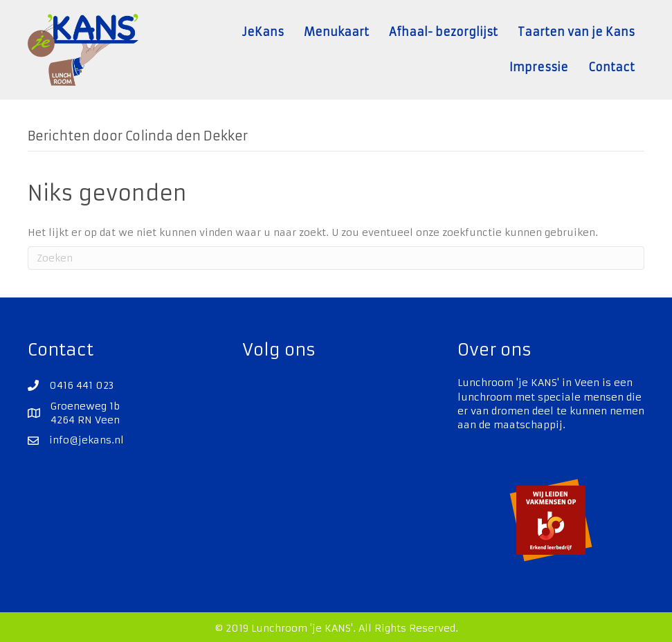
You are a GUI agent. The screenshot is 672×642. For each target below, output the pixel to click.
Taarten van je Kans (576, 32)
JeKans (263, 32)
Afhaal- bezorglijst (443, 32)
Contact (611, 67)
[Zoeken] (336, 258)
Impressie (539, 67)
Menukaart (336, 32)
